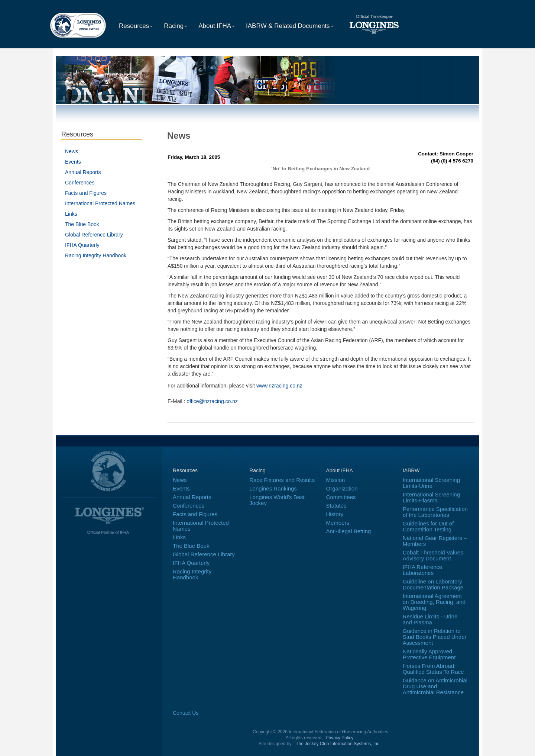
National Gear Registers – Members (435, 541)
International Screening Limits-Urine (431, 483)
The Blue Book (82, 224)
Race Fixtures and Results (282, 480)
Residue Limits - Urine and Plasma (430, 619)
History (335, 514)
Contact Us (186, 713)
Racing (176, 26)
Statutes (336, 506)
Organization (342, 488)
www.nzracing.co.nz (279, 386)
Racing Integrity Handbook (96, 255)
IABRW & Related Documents (290, 26)
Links (71, 214)
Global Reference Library (94, 235)
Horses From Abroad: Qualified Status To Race (433, 669)
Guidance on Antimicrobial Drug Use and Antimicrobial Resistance (435, 686)
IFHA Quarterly (82, 245)
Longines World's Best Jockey (277, 500)
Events (73, 162)
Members (338, 523)
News (72, 151)
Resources (136, 26)
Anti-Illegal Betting (349, 531)
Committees (341, 497)
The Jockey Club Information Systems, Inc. (338, 744)
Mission (336, 480)
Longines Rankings (273, 488)
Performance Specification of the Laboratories (435, 512)
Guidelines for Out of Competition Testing (428, 526)
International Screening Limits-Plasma (431, 497)
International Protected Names (100, 203)
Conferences (80, 183)
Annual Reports (83, 172)
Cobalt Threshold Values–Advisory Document (435, 555)
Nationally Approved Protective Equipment (429, 654)
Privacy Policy (340, 738)
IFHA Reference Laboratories (423, 570)
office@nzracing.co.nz (212, 401)
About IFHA (217, 26)
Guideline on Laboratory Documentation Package (433, 584)
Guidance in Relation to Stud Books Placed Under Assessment (435, 637)
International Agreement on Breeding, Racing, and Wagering (434, 602)
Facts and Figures (86, 193)
